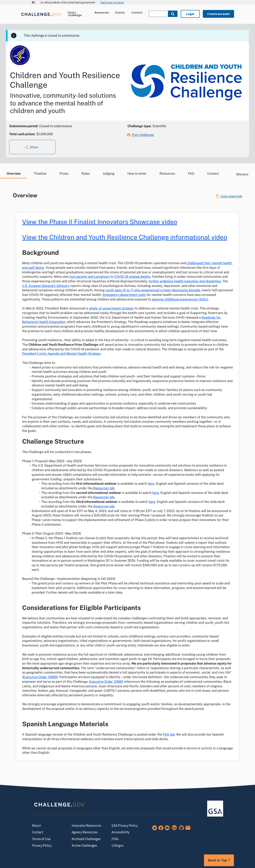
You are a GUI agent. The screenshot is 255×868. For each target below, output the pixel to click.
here (151, 484)
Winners (240, 174)
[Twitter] (154, 829)
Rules (86, 174)
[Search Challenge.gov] (158, 14)
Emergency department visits (124, 295)
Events (120, 12)
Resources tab (103, 488)
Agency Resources (85, 832)
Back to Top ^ (219, 860)
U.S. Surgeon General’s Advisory (46, 286)
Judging (109, 174)
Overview (14, 174)
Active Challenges (84, 845)
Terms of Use (41, 839)
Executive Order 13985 (40, 677)
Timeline (40, 174)
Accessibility (121, 832)
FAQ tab (169, 734)
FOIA (115, 839)
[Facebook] (160, 829)
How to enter (137, 174)
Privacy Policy (42, 845)
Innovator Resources (86, 826)
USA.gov (118, 845)
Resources (102, 12)
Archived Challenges (86, 839)
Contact (137, 12)
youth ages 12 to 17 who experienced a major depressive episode (153, 290)
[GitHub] (181, 829)
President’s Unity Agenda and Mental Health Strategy (61, 354)
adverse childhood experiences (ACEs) (180, 299)
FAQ (191, 174)
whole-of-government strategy (111, 308)
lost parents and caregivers (90, 277)
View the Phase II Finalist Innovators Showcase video (100, 222)
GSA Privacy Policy (125, 826)
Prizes (64, 174)
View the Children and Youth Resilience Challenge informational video (125, 237)
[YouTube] (166, 829)
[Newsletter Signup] (187, 829)
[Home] (41, 17)
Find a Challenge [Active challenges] (75, 14)
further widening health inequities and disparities (185, 281)
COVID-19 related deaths (132, 277)
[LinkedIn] (174, 829)
